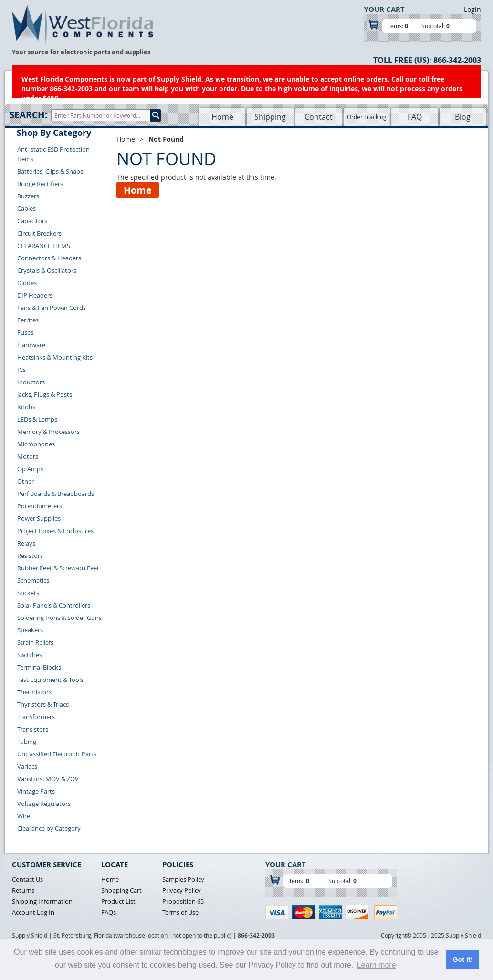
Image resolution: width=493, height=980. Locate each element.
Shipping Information (42, 901)
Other (26, 481)
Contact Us (27, 879)
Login (472, 9)
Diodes (27, 283)
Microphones (36, 444)
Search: (28, 115)
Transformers (36, 717)
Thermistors (34, 692)
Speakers (30, 630)
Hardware (31, 345)
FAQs (109, 912)
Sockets (28, 593)
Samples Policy (183, 879)
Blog (463, 117)
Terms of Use (180, 912)
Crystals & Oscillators (47, 270)
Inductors (31, 382)
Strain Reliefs (35, 642)
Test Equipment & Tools (50, 680)
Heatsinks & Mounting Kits (55, 357)
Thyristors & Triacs (43, 704)
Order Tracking (367, 117)
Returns (23, 890)
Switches (30, 655)
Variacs (27, 766)
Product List (118, 901)
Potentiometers (40, 506)
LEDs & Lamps (37, 419)
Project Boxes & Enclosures (55, 531)
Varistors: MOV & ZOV (48, 779)
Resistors (30, 556)
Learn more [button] (377, 965)
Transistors (33, 729)
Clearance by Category (49, 828)
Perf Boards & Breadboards (56, 494)
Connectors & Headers (49, 258)
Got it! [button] (462, 959)
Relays (26, 543)
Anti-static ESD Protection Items (53, 154)
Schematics (33, 580)
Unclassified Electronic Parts (57, 754)
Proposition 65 (183, 901)
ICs (21, 370)
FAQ (415, 117)
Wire (24, 816)
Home (222, 117)
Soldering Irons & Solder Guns (59, 618)
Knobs (26, 407)
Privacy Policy (182, 890)
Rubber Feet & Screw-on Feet (58, 568)
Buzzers (28, 196)
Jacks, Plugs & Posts (45, 394)
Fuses (25, 332)
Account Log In (33, 912)
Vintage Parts (36, 791)
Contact (319, 117)
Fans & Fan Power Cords (52, 308)
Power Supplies (39, 518)
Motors (28, 456)
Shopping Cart (121, 890)
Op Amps (30, 469)
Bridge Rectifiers (40, 184)
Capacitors (32, 221)
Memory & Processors (48, 432)
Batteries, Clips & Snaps (50, 171)
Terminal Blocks (39, 667)
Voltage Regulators (44, 804)
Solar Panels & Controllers (54, 605)
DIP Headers (35, 295)
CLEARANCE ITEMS (44, 246)
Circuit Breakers (39, 233)
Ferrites (28, 320)
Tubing (27, 742)
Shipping (270, 117)
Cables (26, 208)
